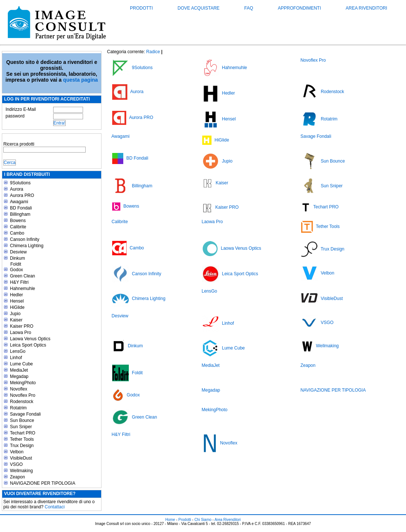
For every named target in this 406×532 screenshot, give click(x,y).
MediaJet (19, 370)
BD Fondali (21, 208)
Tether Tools (22, 439)
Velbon (17, 452)
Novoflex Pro (23, 395)
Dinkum (18, 258)
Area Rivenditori (367, 8)
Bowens (18, 221)
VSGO (16, 464)
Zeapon (18, 477)
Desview (18, 252)
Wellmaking (21, 471)
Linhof (16, 358)
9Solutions (20, 183)
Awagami (19, 202)
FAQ (249, 8)
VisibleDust (21, 458)
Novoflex (19, 389)
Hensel (17, 301)
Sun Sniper (21, 427)
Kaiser (16, 320)
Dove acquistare (199, 8)
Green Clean (23, 276)
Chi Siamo (203, 520)
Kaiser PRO (22, 326)
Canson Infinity (25, 239)
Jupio (15, 314)
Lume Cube (21, 364)
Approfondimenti (300, 8)
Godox (16, 270)
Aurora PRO (22, 195)
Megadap (19, 376)
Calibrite (18, 227)
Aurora (17, 189)
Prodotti (141, 8)
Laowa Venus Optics (30, 339)
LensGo (18, 351)
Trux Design (22, 446)
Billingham (20, 214)
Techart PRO (23, 433)
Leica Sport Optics (28, 345)
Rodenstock (22, 402)
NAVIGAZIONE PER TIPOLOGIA (43, 483)
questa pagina (80, 80)
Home (170, 520)
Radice (153, 52)
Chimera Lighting (27, 246)
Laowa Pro (20, 332)
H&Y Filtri (19, 282)
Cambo (17, 233)
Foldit (16, 264)
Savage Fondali (25, 414)
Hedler (16, 295)
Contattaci (55, 507)
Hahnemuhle (23, 289)
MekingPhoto (23, 383)
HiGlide (17, 307)
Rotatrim (18, 408)
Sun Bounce (22, 420)
